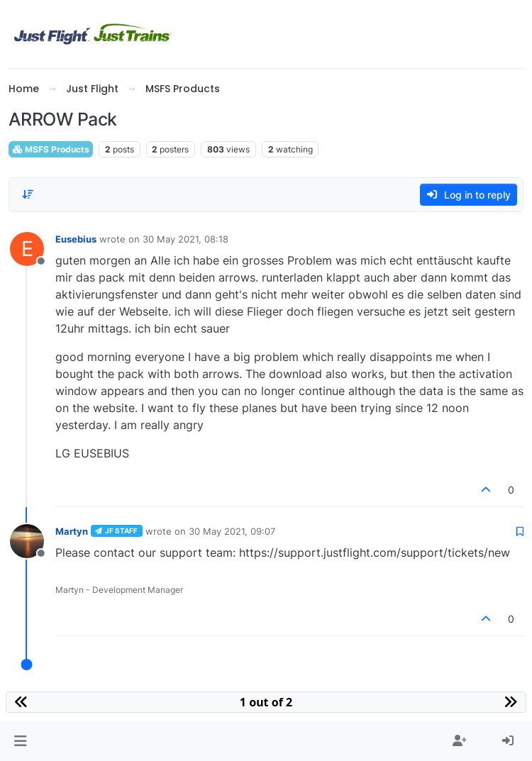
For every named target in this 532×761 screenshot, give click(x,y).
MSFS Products (51, 149)
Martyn (72, 531)
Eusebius (76, 239)
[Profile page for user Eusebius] (27, 249)
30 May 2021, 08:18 (185, 239)
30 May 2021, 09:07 (232, 531)
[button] (20, 741)
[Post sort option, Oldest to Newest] (28, 194)
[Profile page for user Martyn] (27, 541)
